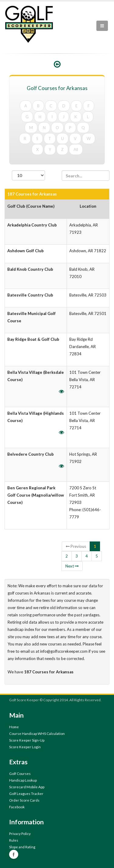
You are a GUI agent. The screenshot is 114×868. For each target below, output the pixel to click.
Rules (14, 840)
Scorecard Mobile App (27, 787)
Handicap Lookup (23, 780)
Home (14, 727)
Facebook (17, 807)
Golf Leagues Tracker (26, 793)
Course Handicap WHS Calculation (37, 733)
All (76, 149)
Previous (76, 546)
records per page (28, 178)
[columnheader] (36, 209)
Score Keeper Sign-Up (27, 740)
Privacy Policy (20, 833)
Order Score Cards (24, 800)
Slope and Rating (22, 847)
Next (72, 566)
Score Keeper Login (25, 747)
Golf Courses (20, 773)
